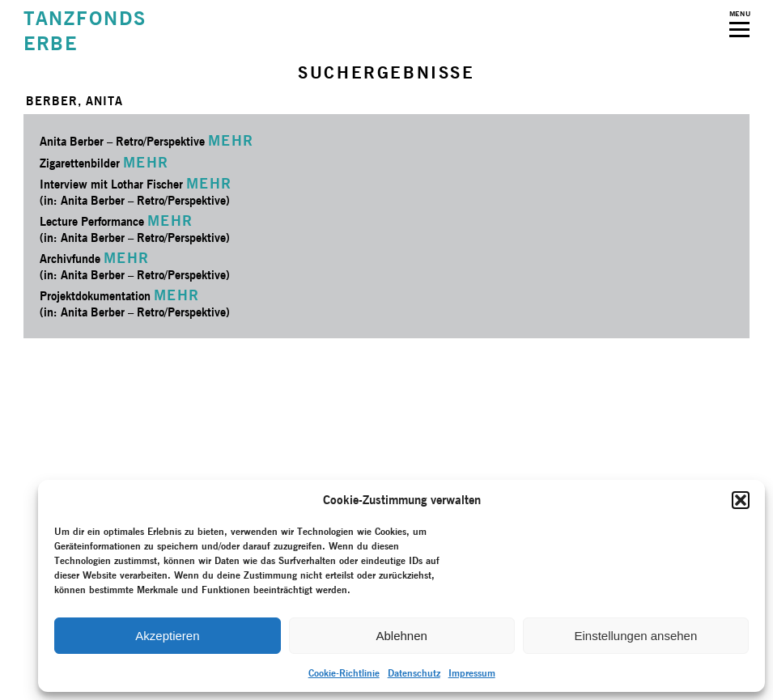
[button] (741, 500)
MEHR (231, 140)
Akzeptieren (167, 636)
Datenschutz (414, 673)
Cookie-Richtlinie (344, 673)
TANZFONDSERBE (85, 31)
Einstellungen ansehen (636, 636)
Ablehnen (401, 636)
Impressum (472, 673)
